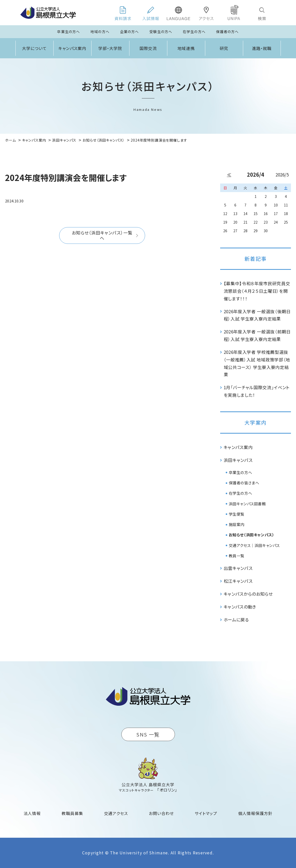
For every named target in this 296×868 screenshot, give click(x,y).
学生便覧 (237, 514)
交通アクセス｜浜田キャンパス (254, 545)
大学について (34, 48)
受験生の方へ (161, 32)
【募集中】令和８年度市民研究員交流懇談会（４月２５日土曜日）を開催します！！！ (257, 291)
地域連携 (186, 48)
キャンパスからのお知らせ (248, 594)
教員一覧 (237, 556)
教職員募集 (72, 813)
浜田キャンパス (238, 460)
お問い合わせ (161, 813)
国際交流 (148, 48)
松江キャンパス (238, 581)
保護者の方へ (227, 32)
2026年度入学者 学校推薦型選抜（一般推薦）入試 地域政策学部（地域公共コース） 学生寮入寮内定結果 (257, 363)
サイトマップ (206, 813)
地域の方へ (100, 32)
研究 (224, 48)
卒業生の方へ (69, 32)
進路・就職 (262, 48)
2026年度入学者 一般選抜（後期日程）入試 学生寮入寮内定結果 (257, 315)
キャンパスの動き (240, 607)
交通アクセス (116, 813)
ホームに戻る (236, 620)
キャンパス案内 (72, 48)
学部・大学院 (110, 48)
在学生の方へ (194, 32)
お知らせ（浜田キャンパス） (252, 535)
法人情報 (32, 813)
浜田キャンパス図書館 (247, 504)
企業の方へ (130, 32)
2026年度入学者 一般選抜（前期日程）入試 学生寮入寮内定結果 (257, 335)
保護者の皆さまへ (244, 483)
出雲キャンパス (238, 568)
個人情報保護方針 (255, 813)
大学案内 (256, 422)
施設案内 (237, 524)
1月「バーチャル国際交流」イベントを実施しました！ (257, 391)
